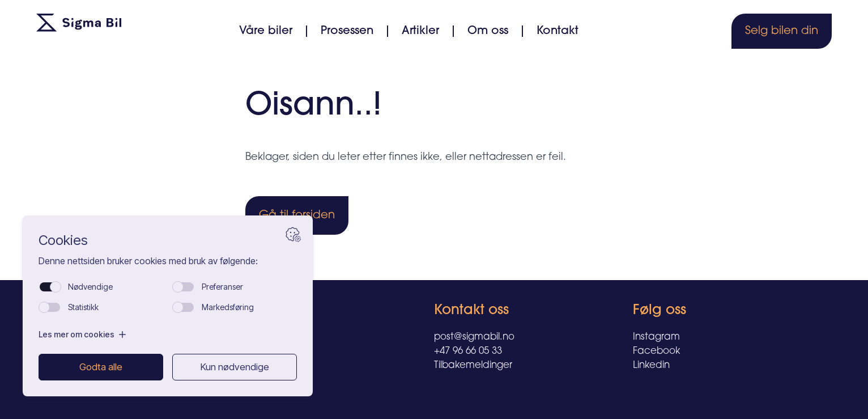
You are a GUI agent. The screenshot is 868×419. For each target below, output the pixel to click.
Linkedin (651, 365)
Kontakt (558, 31)
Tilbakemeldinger (473, 365)
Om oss (488, 31)
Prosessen (347, 31)
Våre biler (266, 31)
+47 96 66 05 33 (468, 351)
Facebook (656, 351)
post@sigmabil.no (474, 337)
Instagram (656, 337)
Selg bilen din (782, 31)
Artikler (420, 31)
